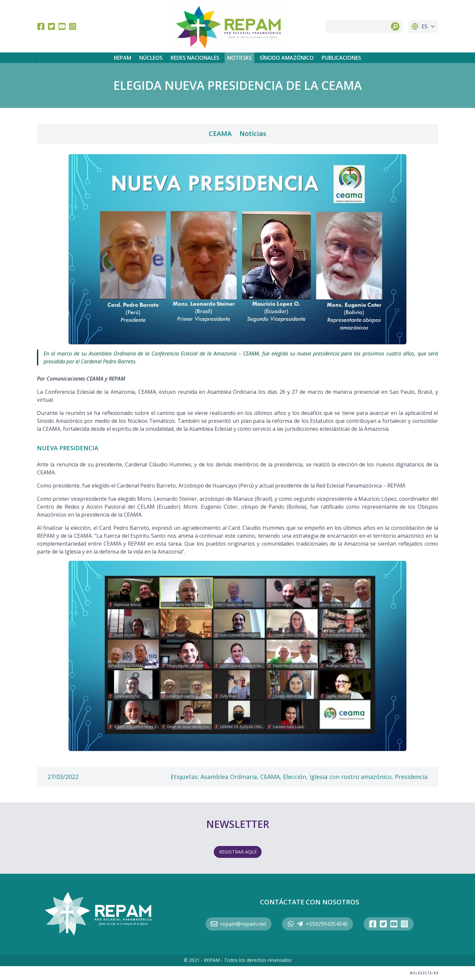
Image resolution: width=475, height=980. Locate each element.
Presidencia (411, 777)
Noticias (239, 58)
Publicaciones (341, 58)
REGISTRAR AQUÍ (238, 852)
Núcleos (151, 58)
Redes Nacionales (195, 58)
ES (423, 26)
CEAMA (220, 134)
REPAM (123, 58)
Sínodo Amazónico (287, 58)
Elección (295, 777)
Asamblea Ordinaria (229, 777)
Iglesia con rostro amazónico (350, 777)
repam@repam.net (238, 924)
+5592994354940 (317, 924)
